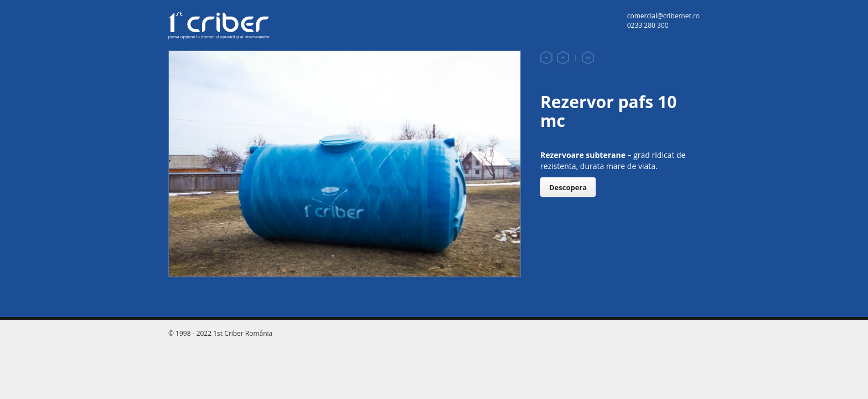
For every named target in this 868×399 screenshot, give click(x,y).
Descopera (568, 187)
